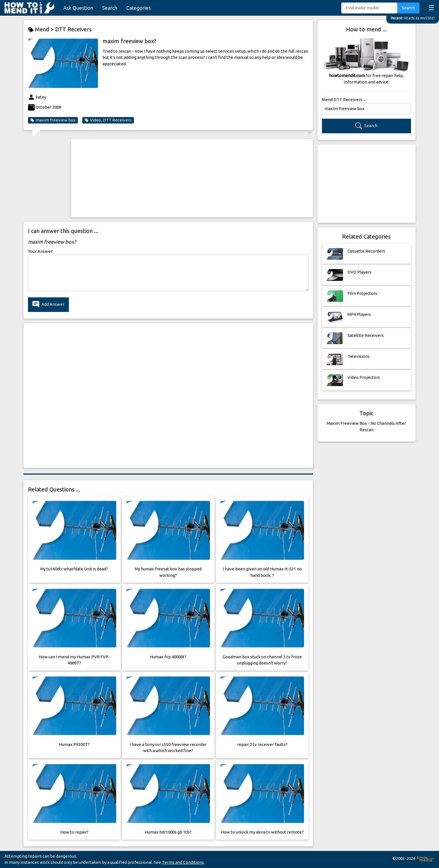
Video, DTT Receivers (108, 120)
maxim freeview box (53, 120)
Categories (138, 8)
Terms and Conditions (183, 862)
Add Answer (48, 305)
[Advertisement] (192, 178)
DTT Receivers (73, 29)
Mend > (42, 30)
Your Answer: (41, 251)
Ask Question (78, 8)
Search (110, 8)
